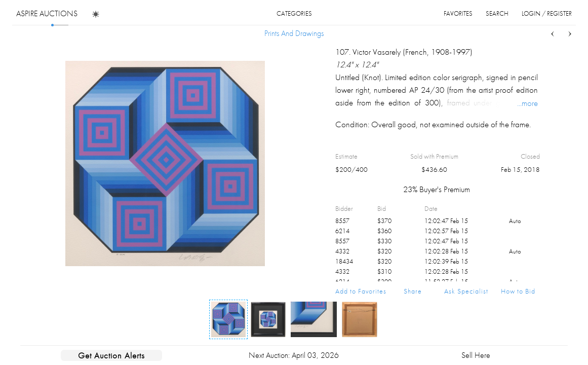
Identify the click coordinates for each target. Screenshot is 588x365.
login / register (547, 13)
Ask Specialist (466, 291)
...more (527, 103)
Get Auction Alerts (111, 355)
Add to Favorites (361, 291)
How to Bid (518, 291)
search (497, 13)
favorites (458, 13)
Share (413, 291)
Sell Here (476, 355)
